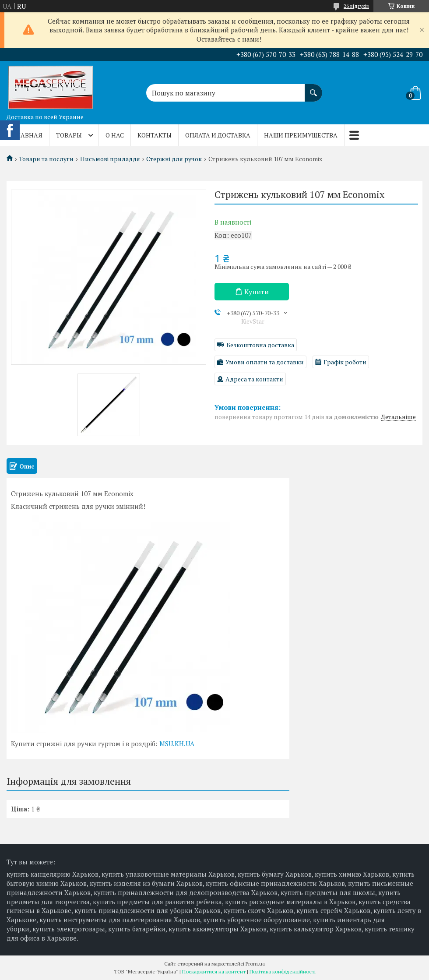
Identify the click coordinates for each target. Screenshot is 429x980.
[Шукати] (313, 88)
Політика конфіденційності (283, 971)
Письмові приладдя (110, 159)
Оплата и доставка (218, 135)
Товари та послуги (46, 159)
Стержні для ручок (174, 159)
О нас (115, 135)
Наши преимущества (301, 135)
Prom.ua (255, 964)
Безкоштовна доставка (260, 345)
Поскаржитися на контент (214, 971)
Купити (257, 292)
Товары (69, 135)
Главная (28, 135)
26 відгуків (356, 6)
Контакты (155, 135)
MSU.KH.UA (177, 744)
